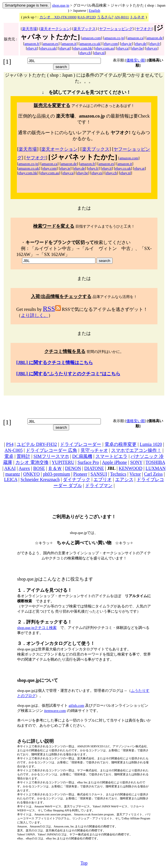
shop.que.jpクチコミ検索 (37, 628)
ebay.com (111, 44)
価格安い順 (136, 60)
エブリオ (103, 479)
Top (84, 863)
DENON (73, 468)
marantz (13, 474)
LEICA (11, 479)
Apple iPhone (115, 462)
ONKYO (31, 474)
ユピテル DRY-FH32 (37, 444)
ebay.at (65, 48)
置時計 (23, 456)
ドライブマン (99, 485)
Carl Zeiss (153, 474)
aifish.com (76, 705)
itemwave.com (55, 711)
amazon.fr (32, 44)
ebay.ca (123, 48)
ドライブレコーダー (81, 444)
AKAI (10, 468)
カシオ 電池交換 (32, 462)
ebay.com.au (105, 48)
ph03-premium (56, 474)
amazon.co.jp (114, 38)
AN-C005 (14, 450)
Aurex (24, 468)
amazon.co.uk (90, 44)
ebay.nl (100, 53)
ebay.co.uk (48, 48)
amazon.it (69, 44)
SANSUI (99, 474)
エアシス (124, 479)
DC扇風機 (82, 456)
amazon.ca (135, 38)
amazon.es (51, 44)
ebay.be (137, 48)
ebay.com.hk (83, 48)
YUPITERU (63, 462)
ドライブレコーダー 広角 (51, 450)
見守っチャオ (94, 450)
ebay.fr (155, 44)
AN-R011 (122, 17)
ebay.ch (85, 53)
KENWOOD (131, 468)
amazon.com (91, 38)
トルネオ (137, 17)
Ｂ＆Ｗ (55, 468)
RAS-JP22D (87, 17)
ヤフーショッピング (116, 29)
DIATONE (94, 468)
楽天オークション (55, 29)
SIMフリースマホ (51, 456)
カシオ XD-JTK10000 (58, 17)
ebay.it (32, 48)
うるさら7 (105, 17)
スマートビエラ (111, 456)
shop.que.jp (61, 5)
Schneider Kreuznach (40, 479)
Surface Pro (88, 462)
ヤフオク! (144, 29)
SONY (136, 462)
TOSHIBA (155, 462)
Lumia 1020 (151, 444)
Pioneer (80, 474)
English (95, 10)
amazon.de (155, 38)
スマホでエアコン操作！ (136, 450)
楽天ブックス (85, 29)
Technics (118, 474)
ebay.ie (126, 44)
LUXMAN (155, 468)
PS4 (10, 444)
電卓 (9, 456)
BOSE (39, 468)
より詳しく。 (35, 315)
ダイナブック (77, 479)
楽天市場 (29, 29)
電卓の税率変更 (121, 444)
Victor (135, 474)
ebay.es (152, 48)
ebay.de (141, 44)
